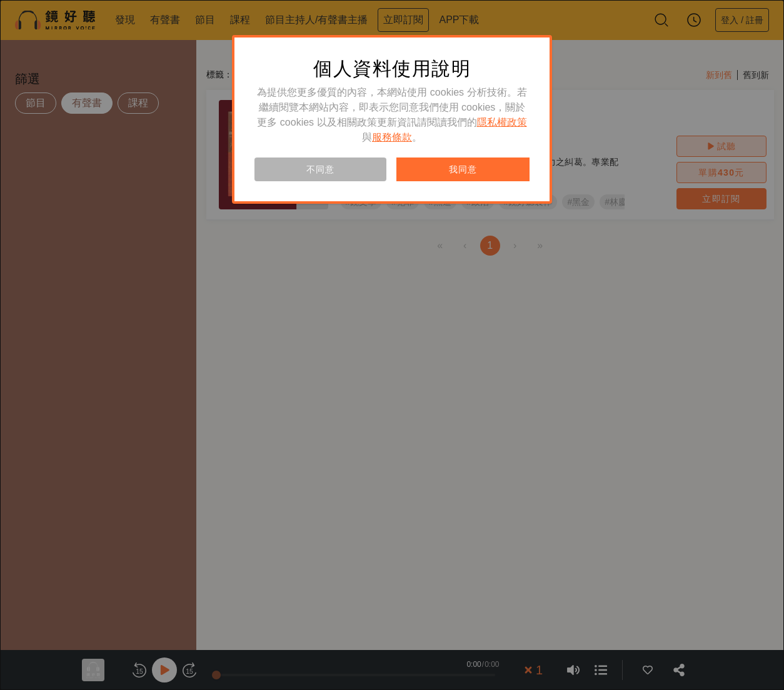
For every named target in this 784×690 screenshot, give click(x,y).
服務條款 (392, 137)
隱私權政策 (502, 122)
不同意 (320, 169)
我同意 (463, 169)
